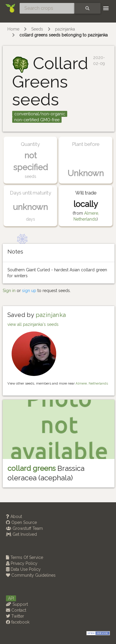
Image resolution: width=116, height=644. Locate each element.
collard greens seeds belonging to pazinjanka (64, 35)
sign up (29, 291)
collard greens (32, 468)
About (14, 517)
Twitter (15, 616)
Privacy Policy (22, 563)
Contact (16, 610)
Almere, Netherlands (92, 383)
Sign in (9, 291)
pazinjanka (65, 29)
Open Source (21, 522)
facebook (18, 622)
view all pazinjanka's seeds (33, 324)
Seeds (37, 29)
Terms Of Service (25, 557)
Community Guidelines (31, 575)
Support (17, 604)
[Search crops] (47, 8)
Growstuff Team (24, 528)
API (11, 598)
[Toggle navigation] (106, 8)
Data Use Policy (23, 569)
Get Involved (21, 534)
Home (13, 29)
